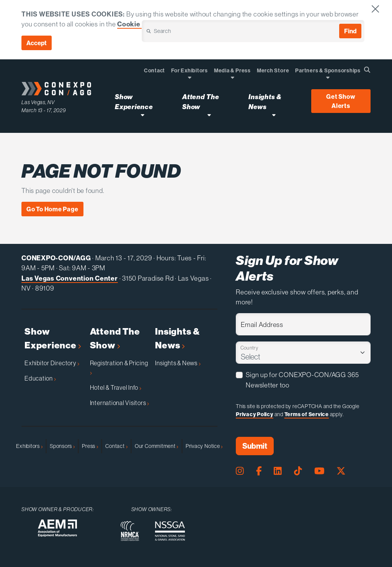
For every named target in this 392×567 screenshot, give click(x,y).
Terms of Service (307, 414)
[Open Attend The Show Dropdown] (209, 115)
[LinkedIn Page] (278, 471)
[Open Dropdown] (190, 77)
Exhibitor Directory (52, 363)
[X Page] (341, 471)
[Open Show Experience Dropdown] (143, 115)
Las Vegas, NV (38, 102)
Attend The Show (115, 338)
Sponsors (62, 446)
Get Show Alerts (341, 101)
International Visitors (120, 403)
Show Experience (53, 338)
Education (40, 378)
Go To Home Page (52, 209)
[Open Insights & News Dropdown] (274, 115)
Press (90, 446)
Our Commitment (157, 446)
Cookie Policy (140, 24)
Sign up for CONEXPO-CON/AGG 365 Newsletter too (302, 380)
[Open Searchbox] (367, 70)
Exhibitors (29, 446)
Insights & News (177, 338)
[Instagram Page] (240, 471)
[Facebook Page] (259, 471)
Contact (116, 446)
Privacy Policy (255, 414)
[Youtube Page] (319, 471)
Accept (37, 43)
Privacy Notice (204, 446)
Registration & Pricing (119, 367)
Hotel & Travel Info (116, 387)
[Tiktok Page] (298, 471)
